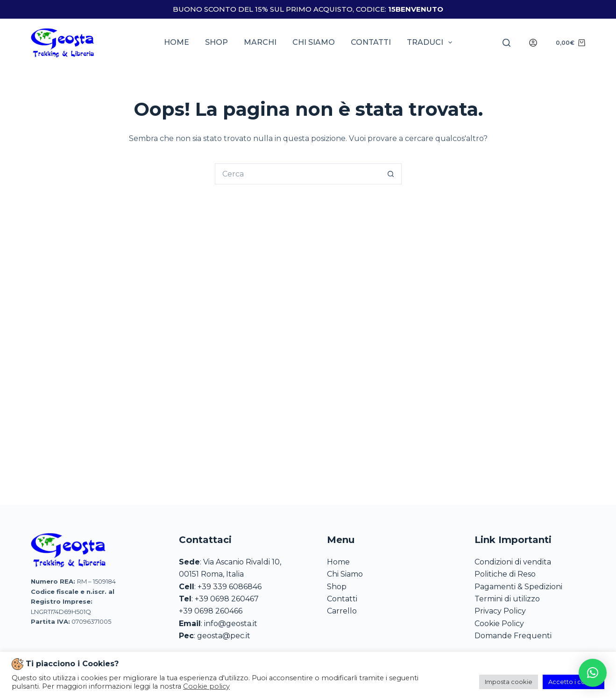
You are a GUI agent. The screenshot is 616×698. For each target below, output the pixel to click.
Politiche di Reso (505, 574)
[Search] (506, 43)
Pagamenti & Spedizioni (518, 587)
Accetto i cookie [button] (574, 682)
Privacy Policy (500, 611)
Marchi (260, 42)
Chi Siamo (345, 574)
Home (177, 42)
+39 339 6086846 (230, 587)
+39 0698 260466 (211, 611)
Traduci (431, 42)
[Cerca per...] (298, 174)
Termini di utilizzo (507, 599)
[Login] (533, 43)
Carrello (342, 611)
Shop (216, 42)
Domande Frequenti (513, 636)
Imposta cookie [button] (509, 682)
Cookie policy (206, 686)
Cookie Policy (499, 624)
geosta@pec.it (224, 636)
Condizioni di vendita (513, 562)
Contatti (371, 42)
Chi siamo (314, 42)
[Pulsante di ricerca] (391, 174)
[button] (593, 673)
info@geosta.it (231, 624)
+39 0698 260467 (227, 599)
